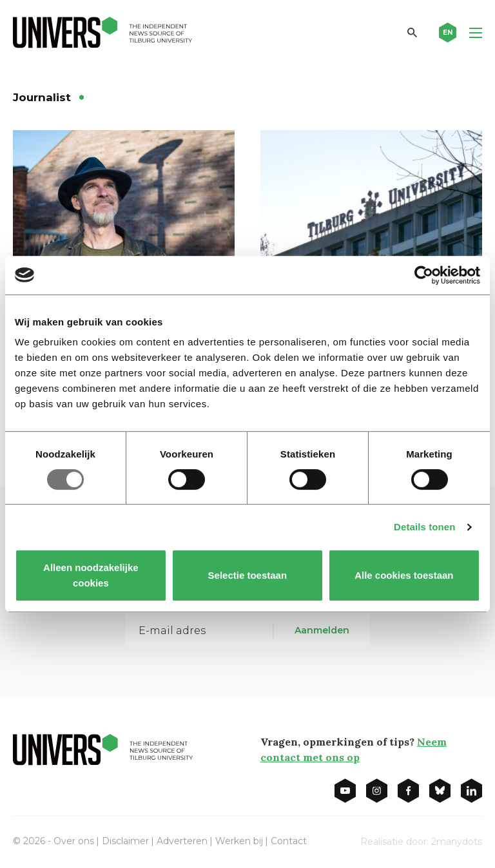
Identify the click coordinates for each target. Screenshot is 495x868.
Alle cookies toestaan (404, 575)
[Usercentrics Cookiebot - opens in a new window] (424, 275)
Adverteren (182, 841)
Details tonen (424, 527)
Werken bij (239, 841)
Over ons (74, 841)
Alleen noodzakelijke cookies (91, 575)
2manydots (457, 842)
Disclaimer (125, 841)
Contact (289, 841)
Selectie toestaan (248, 575)
